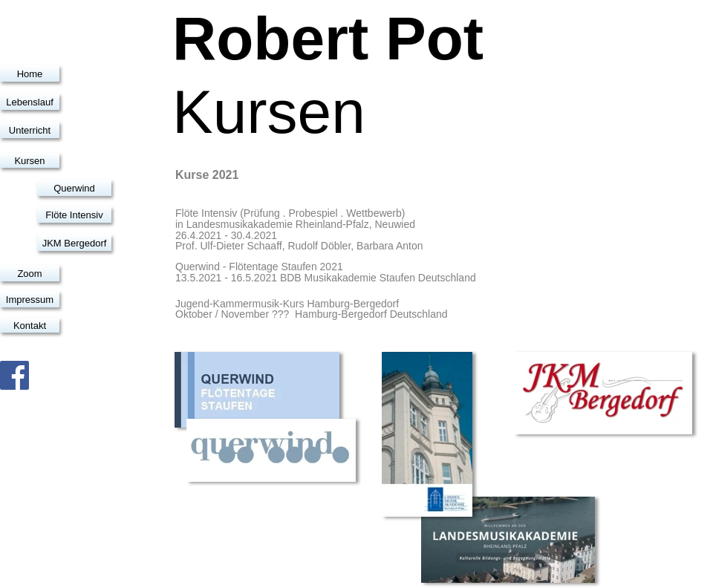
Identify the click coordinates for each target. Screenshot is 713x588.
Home (30, 74)
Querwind (74, 188)
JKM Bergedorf (75, 243)
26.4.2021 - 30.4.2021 (226, 235)
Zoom (29, 274)
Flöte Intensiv (74, 215)
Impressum (30, 300)
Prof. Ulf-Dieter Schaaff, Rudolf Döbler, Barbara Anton (299, 246)
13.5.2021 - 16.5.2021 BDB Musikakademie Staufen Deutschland (326, 278)
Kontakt (30, 326)
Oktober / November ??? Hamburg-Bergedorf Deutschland (312, 314)
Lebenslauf (30, 102)
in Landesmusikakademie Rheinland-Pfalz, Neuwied (295, 224)
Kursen (29, 161)
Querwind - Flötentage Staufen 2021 (259, 267)
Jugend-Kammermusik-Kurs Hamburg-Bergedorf (287, 304)
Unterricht (30, 130)
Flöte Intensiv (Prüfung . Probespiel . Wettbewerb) (290, 213)
